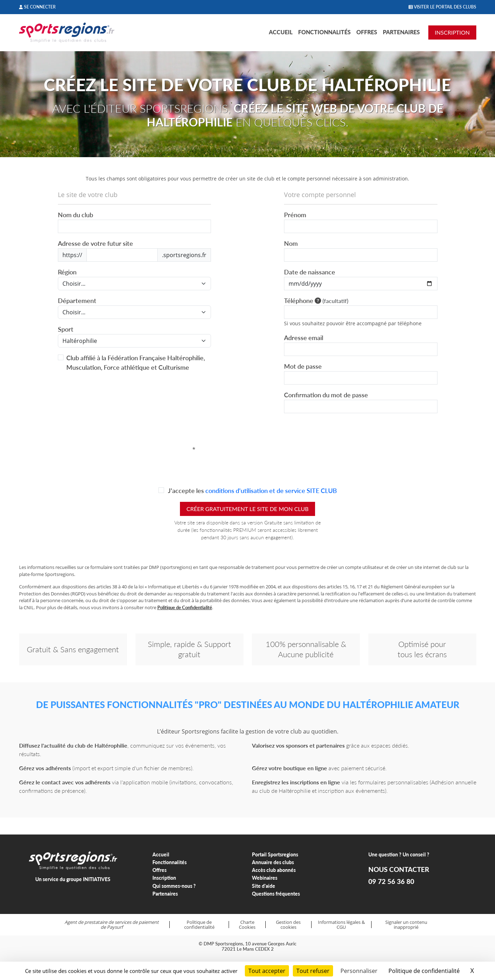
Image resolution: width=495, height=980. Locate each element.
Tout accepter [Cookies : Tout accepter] (267, 971)
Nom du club (76, 215)
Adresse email (304, 338)
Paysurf (115, 927)
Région (67, 272)
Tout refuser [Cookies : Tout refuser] (313, 971)
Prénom (295, 215)
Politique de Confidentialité (185, 607)
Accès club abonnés (274, 870)
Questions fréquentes (276, 894)
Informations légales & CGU (341, 925)
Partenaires (401, 32)
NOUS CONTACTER (399, 869)
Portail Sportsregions (275, 854)
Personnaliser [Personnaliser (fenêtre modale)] (359, 971)
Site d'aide (264, 886)
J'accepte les (252, 491)
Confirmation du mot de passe (326, 395)
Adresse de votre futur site (95, 243)
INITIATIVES (97, 879)
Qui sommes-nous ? (174, 886)
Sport (66, 329)
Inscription (164, 878)
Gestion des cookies (288, 925)
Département (77, 301)
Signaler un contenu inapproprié (406, 925)
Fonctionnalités (324, 32)
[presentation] (249, 450)
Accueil (281, 32)
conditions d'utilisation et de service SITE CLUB (271, 491)
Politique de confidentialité (199, 925)
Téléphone (316, 301)
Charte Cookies (247, 925)
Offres (367, 32)
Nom (291, 243)
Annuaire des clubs (273, 862)
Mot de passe (303, 366)
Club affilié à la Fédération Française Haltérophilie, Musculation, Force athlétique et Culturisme (136, 363)
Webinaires (265, 878)
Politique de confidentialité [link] (424, 971)
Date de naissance (310, 272)
